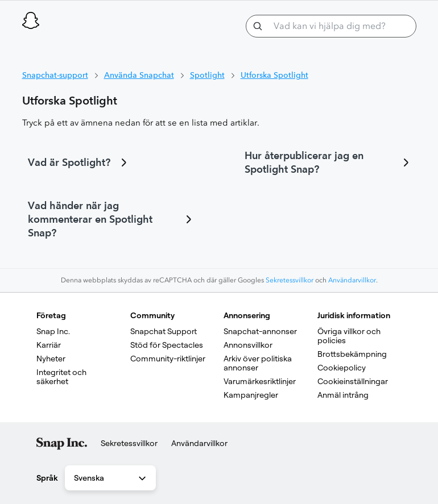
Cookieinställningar (353, 381)
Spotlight (207, 75)
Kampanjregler (251, 395)
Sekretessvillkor (290, 280)
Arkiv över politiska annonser (259, 363)
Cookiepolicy (342, 368)
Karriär (49, 345)
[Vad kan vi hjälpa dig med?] (331, 26)
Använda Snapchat (139, 75)
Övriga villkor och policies (350, 336)
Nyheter (51, 359)
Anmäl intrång (343, 395)
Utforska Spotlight (274, 75)
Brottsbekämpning (352, 354)
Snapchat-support (55, 75)
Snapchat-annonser (260, 331)
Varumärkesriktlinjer (260, 381)
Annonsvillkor (248, 345)
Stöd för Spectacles (167, 345)
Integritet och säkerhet (62, 377)
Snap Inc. (53, 331)
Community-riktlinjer (168, 359)
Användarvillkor (352, 280)
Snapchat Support (164, 331)
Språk (47, 478)
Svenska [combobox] (111, 478)
